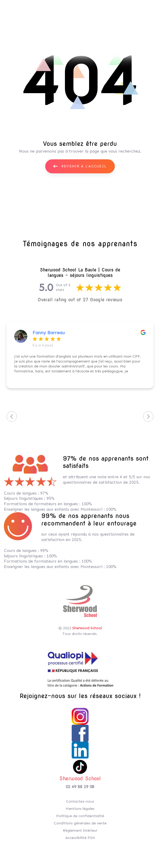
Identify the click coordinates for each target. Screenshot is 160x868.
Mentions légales (80, 809)
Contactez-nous (80, 801)
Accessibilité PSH (80, 838)
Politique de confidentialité (80, 816)
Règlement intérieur (80, 831)
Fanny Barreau (49, 333)
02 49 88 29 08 (80, 787)
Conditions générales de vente (80, 823)
